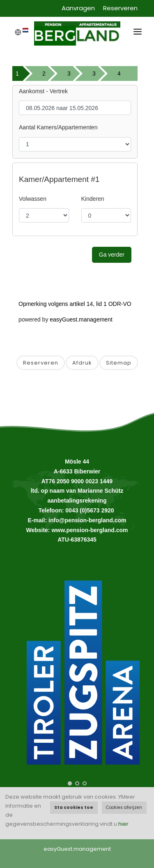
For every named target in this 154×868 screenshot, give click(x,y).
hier (123, 824)
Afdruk (82, 363)
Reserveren (120, 8)
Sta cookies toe (74, 807)
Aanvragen (78, 8)
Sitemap (119, 363)
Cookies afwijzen (124, 807)
